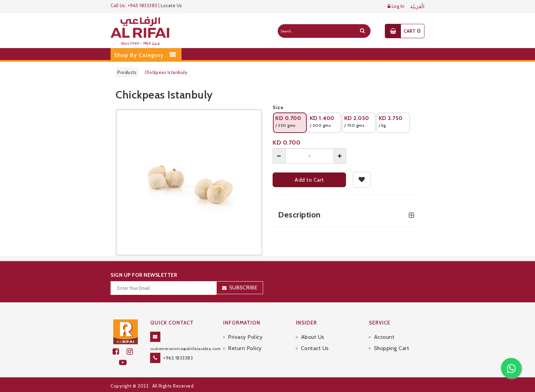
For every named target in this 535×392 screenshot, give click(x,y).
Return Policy (245, 348)
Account (384, 337)
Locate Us (171, 5)
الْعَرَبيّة (417, 7)
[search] (362, 31)
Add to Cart (309, 180)
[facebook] (120, 352)
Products (127, 72)
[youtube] (126, 363)
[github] (133, 352)
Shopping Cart (392, 348)
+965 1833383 (178, 358)
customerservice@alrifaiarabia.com (186, 349)
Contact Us (315, 348)
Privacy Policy (245, 337)
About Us (313, 337)
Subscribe (243, 288)
